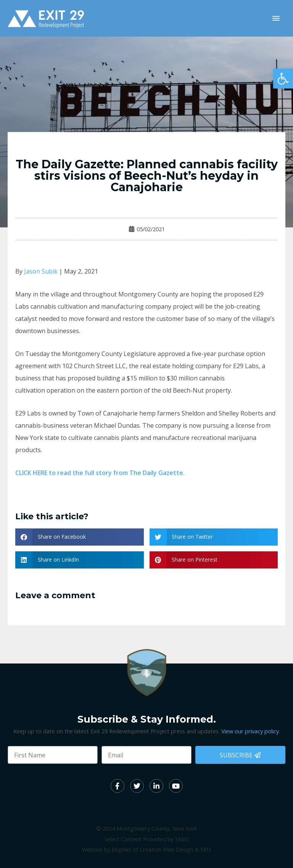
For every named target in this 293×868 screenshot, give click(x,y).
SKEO (182, 839)
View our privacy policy (250, 731)
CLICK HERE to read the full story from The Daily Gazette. (100, 473)
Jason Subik (41, 271)
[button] (283, 79)
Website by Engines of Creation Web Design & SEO (146, 849)
